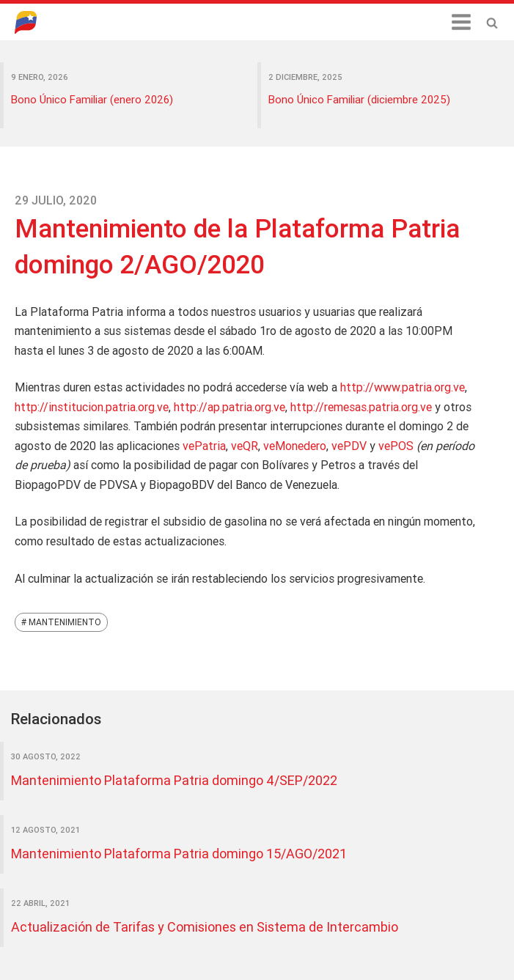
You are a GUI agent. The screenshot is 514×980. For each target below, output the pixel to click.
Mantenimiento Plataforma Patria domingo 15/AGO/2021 (179, 854)
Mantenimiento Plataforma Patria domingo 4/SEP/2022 (174, 780)
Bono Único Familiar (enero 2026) (92, 99)
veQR (245, 446)
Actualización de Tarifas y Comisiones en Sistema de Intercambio (205, 927)
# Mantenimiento (61, 622)
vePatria (204, 446)
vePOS (396, 446)
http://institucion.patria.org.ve (92, 407)
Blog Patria (33, 22)
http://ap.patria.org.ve (230, 407)
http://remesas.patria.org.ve (361, 407)
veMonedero (295, 446)
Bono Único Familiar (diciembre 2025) (359, 99)
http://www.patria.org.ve (403, 387)
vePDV (349, 446)
